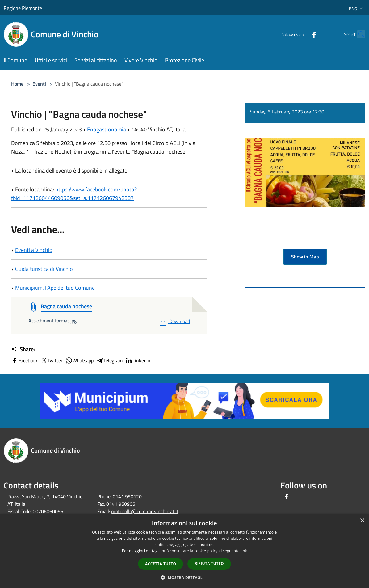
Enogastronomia (107, 129)
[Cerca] (358, 34)
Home (17, 84)
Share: (23, 349)
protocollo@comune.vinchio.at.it (145, 511)
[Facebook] (300, 34)
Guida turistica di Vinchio (44, 269)
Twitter (51, 360)
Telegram (109, 360)
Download (174, 321)
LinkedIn (138, 360)
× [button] (362, 521)
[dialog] (184, 551)
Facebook (24, 360)
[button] (185, 577)
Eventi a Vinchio (34, 250)
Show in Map (305, 257)
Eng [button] (356, 9)
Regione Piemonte (23, 8)
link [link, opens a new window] (244, 551)
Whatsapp (79, 360)
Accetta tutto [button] (161, 564)
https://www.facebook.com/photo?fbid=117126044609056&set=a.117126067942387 (74, 194)
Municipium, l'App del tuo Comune (55, 288)
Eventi (39, 84)
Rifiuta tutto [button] (209, 563)
